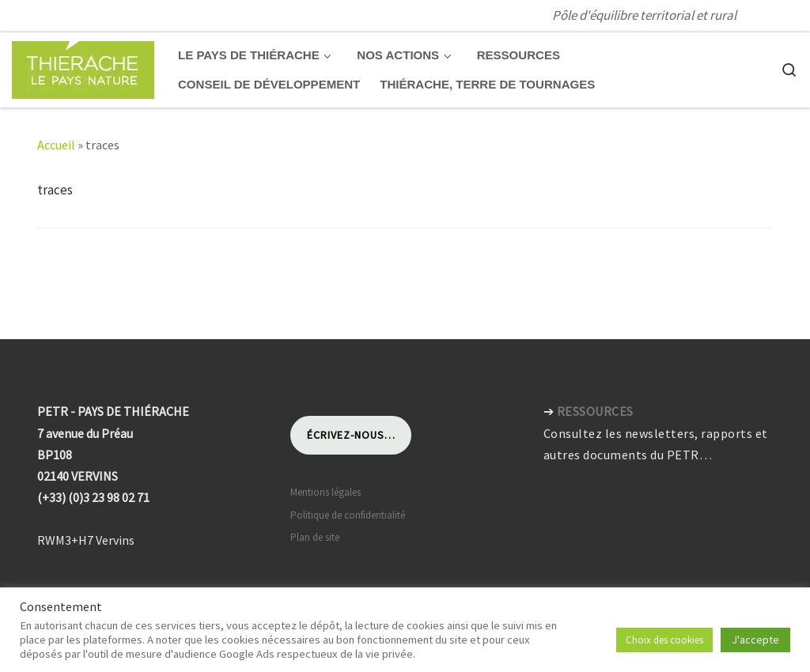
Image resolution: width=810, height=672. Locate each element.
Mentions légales (326, 492)
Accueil (56, 145)
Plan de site (315, 537)
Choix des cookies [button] (664, 640)
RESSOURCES (595, 411)
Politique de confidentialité (348, 515)
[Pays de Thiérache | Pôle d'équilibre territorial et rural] (83, 67)
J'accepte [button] (755, 640)
